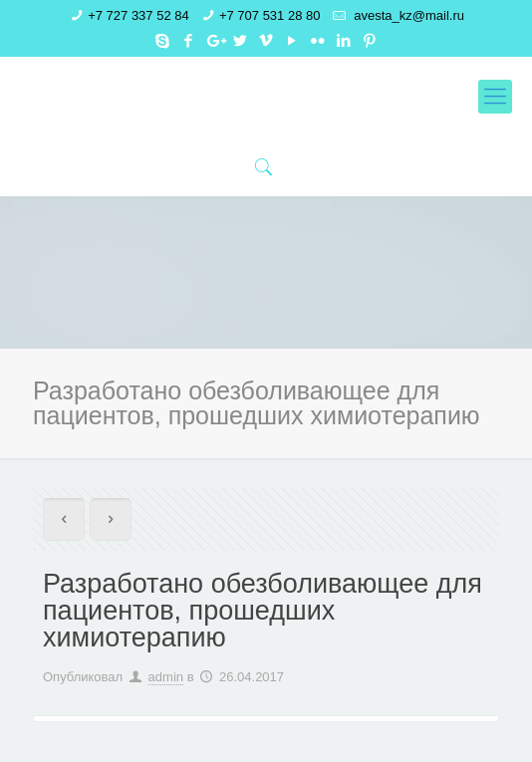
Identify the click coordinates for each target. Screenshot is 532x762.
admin (166, 677)
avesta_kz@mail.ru (407, 15)
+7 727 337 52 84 (138, 15)
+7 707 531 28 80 (270, 15)
